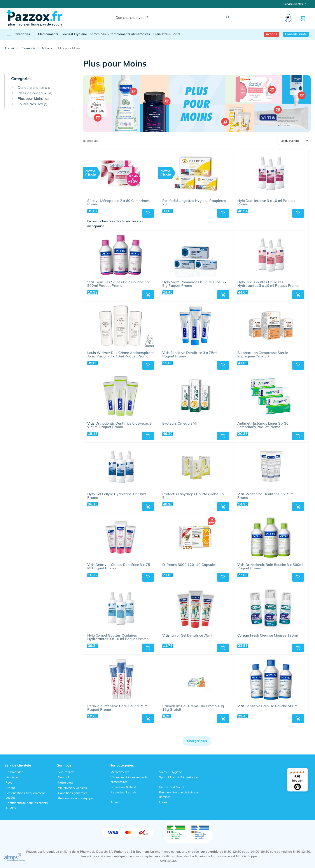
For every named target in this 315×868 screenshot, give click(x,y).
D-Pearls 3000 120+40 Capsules (189, 565)
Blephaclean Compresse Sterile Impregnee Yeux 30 (263, 355)
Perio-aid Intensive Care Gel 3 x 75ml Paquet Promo (118, 708)
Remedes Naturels (123, 792)
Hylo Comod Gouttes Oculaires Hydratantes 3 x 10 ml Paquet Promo (118, 637)
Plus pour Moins (33, 99)
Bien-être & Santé (167, 34)
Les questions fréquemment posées (25, 795)
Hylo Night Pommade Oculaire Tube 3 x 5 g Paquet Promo (194, 284)
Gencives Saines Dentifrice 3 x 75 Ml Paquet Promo (119, 567)
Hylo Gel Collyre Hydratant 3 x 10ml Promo (117, 496)
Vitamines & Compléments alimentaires (120, 34)
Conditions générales (73, 793)
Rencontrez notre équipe (75, 798)
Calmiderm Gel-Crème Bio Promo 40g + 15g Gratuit (195, 708)
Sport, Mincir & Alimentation (178, 777)
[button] (148, 213)
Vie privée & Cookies (72, 788)
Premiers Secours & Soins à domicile (178, 795)
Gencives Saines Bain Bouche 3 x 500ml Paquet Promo (118, 284)
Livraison (12, 777)
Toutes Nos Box (32, 104)
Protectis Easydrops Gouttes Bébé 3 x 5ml (193, 496)
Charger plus (197, 741)
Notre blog (65, 782)
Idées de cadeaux (35, 93)
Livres (163, 802)
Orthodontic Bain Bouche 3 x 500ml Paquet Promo (270, 567)
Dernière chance (34, 88)
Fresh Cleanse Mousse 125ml (268, 635)
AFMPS (11, 808)
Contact (64, 777)
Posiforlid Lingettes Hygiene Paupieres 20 (194, 203)
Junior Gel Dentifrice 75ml (187, 635)
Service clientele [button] (294, 4)
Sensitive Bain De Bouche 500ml (268, 706)
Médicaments (48, 34)
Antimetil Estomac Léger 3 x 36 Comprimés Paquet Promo (263, 425)
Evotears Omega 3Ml (179, 423)
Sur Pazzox (66, 772)
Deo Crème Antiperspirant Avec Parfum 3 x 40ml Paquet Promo (121, 355)
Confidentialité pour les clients (27, 803)
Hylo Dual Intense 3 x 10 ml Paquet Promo (266, 203)
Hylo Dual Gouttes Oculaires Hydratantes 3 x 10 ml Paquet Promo (268, 284)
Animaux (117, 802)
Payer (10, 782)
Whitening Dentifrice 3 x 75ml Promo (266, 496)
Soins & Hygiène (74, 34)
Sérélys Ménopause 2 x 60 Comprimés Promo (118, 203)
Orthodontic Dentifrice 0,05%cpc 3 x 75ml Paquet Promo (120, 425)
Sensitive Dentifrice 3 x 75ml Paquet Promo (190, 355)
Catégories (18, 34)
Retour (10, 788)
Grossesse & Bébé (123, 787)
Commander (14, 772)
